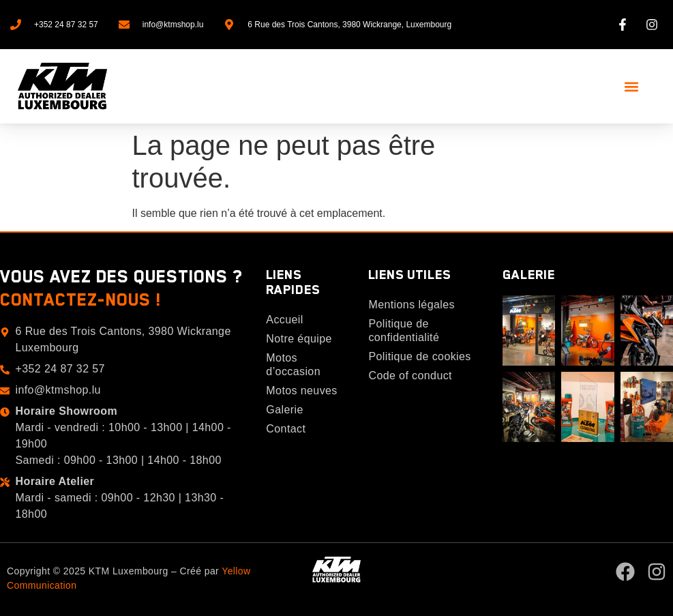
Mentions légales (411, 305)
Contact (286, 429)
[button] (631, 86)
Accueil (284, 320)
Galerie (284, 410)
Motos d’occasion (293, 365)
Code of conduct (410, 376)
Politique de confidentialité (404, 331)
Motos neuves (301, 391)
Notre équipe (299, 339)
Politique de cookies (419, 356)
